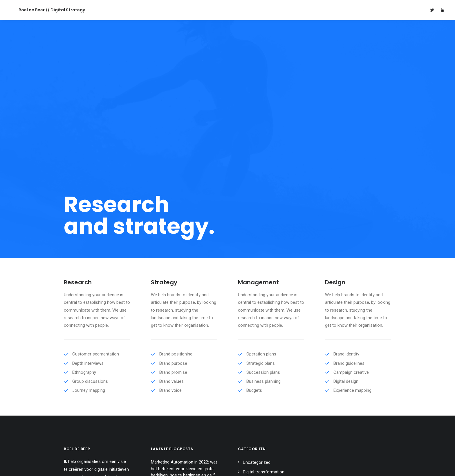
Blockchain (253, 348)
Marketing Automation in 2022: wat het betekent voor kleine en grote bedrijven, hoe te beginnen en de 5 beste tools (184, 339)
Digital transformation (264, 338)
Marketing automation (264, 357)
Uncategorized (257, 329)
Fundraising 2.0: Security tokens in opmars (183, 379)
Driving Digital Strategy (172, 362)
